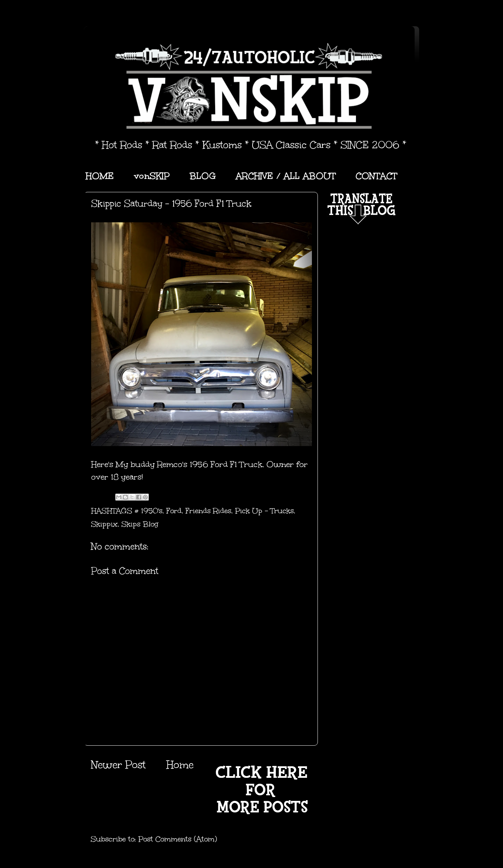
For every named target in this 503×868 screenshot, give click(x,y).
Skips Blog (140, 524)
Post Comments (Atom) (178, 839)
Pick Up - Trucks (264, 511)
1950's (152, 511)
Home (180, 765)
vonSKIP (152, 176)
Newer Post (118, 765)
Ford (174, 511)
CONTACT (376, 176)
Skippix (104, 524)
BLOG (203, 176)
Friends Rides (208, 511)
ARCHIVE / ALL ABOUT (286, 176)
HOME (100, 176)
